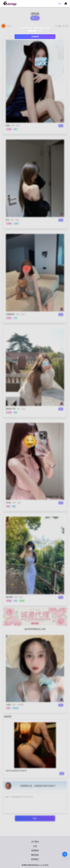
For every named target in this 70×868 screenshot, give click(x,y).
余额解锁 (35, 37)
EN (60, 4)
